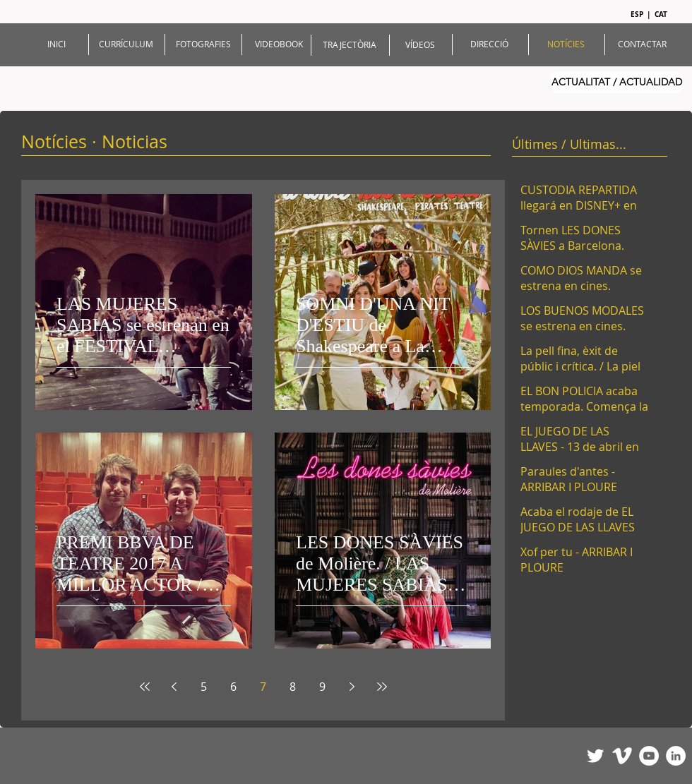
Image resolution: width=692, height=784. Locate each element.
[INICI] (56, 44)
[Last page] (382, 687)
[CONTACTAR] (642, 44)
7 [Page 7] (263, 687)
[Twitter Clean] (595, 756)
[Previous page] (174, 687)
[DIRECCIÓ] (489, 44)
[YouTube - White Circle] (649, 756)
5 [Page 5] (204, 687)
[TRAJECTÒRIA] (350, 45)
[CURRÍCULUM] (126, 44)
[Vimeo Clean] (622, 756)
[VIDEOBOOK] (279, 44)
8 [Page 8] (293, 687)
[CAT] (662, 14)
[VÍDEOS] (420, 45)
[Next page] (352, 687)
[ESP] (639, 14)
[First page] (145, 687)
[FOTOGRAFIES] (203, 44)
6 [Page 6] (233, 687)
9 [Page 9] (322, 687)
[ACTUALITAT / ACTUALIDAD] (616, 83)
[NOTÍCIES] (566, 44)
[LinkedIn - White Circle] (676, 756)
